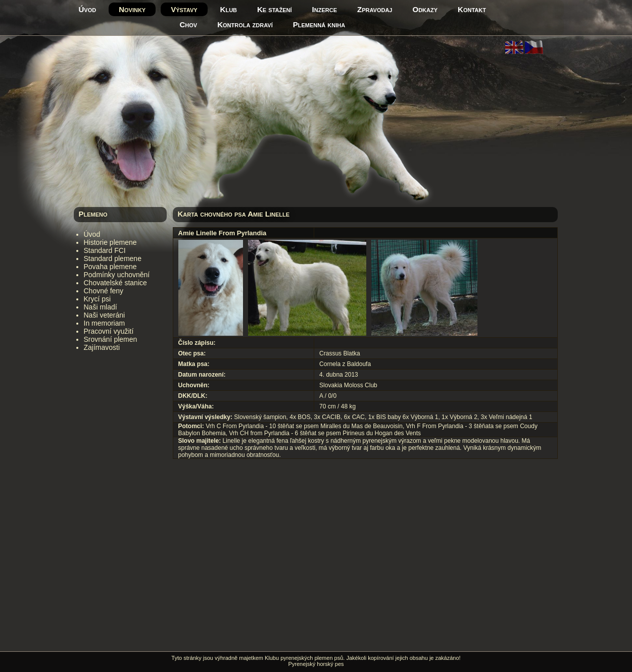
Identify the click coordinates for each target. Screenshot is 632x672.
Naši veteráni (105, 315)
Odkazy (425, 9)
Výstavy (184, 9)
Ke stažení (275, 9)
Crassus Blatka (340, 353)
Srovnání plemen (111, 339)
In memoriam (105, 323)
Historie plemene (110, 242)
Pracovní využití (109, 331)
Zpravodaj (375, 9)
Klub (229, 9)
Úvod (88, 9)
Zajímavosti (102, 347)
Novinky (132, 9)
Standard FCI (105, 250)
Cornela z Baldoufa (345, 364)
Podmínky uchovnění (117, 275)
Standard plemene (113, 259)
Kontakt (472, 9)
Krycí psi (98, 299)
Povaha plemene (110, 267)
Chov (189, 24)
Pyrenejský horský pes (316, 664)
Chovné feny (104, 291)
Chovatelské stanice (115, 283)
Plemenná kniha (319, 24)
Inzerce (325, 9)
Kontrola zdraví (245, 24)
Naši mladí (101, 307)
